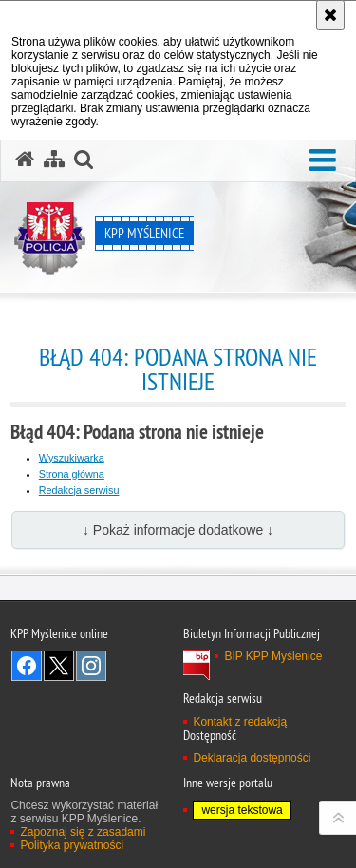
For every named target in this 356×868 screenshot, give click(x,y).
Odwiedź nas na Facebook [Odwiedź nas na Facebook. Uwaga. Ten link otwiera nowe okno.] (27, 666)
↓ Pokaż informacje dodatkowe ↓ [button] (178, 530)
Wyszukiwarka (72, 458)
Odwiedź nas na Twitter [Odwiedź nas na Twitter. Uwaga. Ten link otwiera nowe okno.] (59, 666)
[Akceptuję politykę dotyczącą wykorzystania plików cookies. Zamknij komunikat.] (330, 15)
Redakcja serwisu (79, 490)
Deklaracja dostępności (252, 758)
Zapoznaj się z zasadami (83, 832)
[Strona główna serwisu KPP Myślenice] (25, 160)
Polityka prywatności (72, 845)
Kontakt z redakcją (240, 722)
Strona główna (72, 474)
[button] (323, 161)
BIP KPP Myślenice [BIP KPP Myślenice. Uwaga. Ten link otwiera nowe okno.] (273, 656)
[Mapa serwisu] (54, 160)
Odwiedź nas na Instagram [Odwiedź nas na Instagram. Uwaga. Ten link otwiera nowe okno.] (91, 666)
